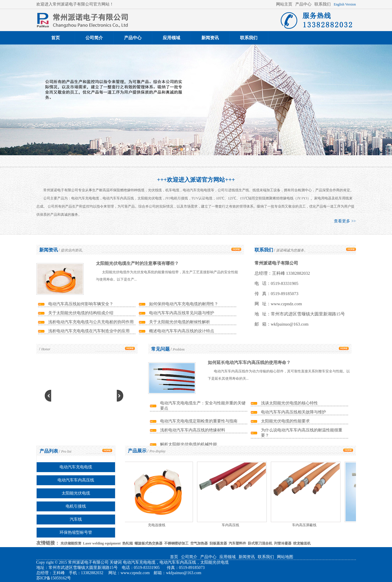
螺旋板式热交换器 (148, 543)
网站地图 (285, 557)
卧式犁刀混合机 (260, 543)
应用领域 (171, 38)
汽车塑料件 (237, 543)
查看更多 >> (345, 221)
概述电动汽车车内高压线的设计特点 (182, 331)
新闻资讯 (210, 38)
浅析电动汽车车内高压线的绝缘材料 (193, 430)
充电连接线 (157, 525)
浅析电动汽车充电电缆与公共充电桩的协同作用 (91, 322)
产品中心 (303, 4)
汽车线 (76, 519)
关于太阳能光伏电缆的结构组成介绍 (81, 313)
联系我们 (323, 4)
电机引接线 (76, 506)
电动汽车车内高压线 (76, 480)
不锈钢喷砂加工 (176, 543)
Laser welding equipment (102, 543)
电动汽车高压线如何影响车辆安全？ (81, 304)
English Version (345, 4)
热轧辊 (128, 543)
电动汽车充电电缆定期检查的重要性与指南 (199, 421)
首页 (56, 38)
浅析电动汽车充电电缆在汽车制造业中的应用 (89, 331)
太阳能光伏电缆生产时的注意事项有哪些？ (137, 263)
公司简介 (94, 38)
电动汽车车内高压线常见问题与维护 (182, 313)
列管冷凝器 (283, 543)
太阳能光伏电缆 (76, 493)
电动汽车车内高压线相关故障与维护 (293, 412)
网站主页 (284, 4)
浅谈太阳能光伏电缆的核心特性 (289, 403)
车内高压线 (231, 525)
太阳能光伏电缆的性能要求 (285, 421)
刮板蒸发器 (218, 543)
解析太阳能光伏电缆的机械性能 (189, 444)
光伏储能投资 (71, 543)
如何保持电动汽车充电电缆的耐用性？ (184, 304)
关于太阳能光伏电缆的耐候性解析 (180, 322)
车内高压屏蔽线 (305, 525)
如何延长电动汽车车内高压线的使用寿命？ (249, 363)
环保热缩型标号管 (76, 532)
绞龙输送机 (302, 543)
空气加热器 (199, 543)
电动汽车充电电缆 (76, 467)
